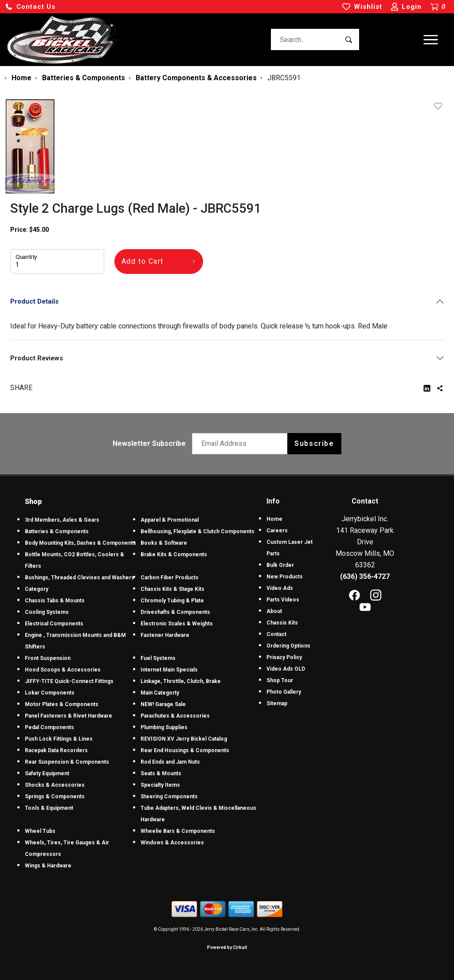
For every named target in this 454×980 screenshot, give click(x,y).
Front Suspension (48, 658)
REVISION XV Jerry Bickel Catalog (184, 739)
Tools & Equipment (49, 808)
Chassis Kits (282, 623)
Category (37, 589)
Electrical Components (54, 624)
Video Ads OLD (286, 669)
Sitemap (277, 703)
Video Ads (280, 588)
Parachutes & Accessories (175, 716)
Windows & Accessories (172, 843)
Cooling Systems (47, 612)
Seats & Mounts (161, 773)
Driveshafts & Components (175, 612)
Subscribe (314, 443)
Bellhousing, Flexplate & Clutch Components (198, 531)
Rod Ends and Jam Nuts (170, 762)
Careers (277, 531)
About (274, 611)
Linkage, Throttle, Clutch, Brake (181, 681)
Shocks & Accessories (55, 785)
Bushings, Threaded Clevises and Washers (80, 578)
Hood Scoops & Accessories (63, 670)
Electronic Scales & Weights (177, 624)
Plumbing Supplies (164, 727)
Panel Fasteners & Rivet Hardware (68, 716)
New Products (285, 577)
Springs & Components (55, 796)
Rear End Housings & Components (185, 750)
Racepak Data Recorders (56, 750)
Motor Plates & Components (62, 704)
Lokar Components (50, 693)
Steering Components (169, 796)
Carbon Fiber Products (170, 578)
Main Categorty (160, 693)
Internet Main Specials (169, 670)
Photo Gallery (284, 692)
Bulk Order (280, 565)
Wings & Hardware (48, 866)
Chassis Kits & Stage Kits (172, 589)
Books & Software (164, 543)
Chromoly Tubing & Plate (172, 601)
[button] (30, 7)
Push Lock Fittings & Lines (59, 739)
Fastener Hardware (165, 635)
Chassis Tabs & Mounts (55, 601)
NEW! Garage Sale (163, 704)
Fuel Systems (158, 658)
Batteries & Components (57, 531)
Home (274, 519)
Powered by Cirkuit (227, 947)
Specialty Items (160, 785)
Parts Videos (283, 600)
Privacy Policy (284, 657)
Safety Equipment (47, 773)
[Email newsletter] (242, 444)
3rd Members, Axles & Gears (62, 520)
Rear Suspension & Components (67, 762)
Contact (276, 634)
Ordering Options (288, 646)
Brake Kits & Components (174, 554)
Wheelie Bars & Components (178, 831)
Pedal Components (49, 727)
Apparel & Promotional (170, 520)
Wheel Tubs (40, 831)
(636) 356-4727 (365, 576)
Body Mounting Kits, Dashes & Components (80, 543)
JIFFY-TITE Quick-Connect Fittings (69, 681)
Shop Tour (280, 680)
